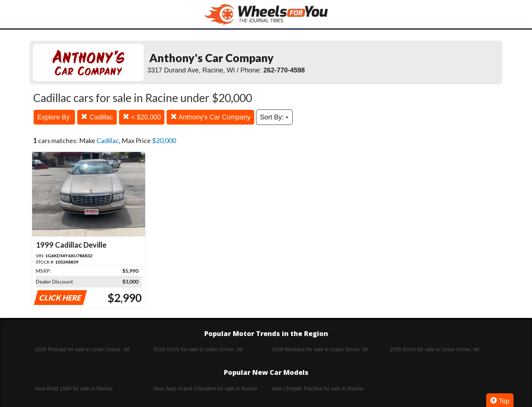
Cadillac (97, 117)
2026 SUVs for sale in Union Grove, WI (198, 349)
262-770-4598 (284, 70)
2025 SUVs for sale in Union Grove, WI (435, 349)
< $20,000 (142, 117)
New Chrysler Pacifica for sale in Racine (318, 389)
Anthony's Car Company (210, 117)
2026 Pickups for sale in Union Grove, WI (82, 349)
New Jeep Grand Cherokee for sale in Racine (205, 389)
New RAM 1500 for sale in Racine (74, 389)
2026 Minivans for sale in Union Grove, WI (320, 349)
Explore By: (54, 117)
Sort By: (274, 117)
